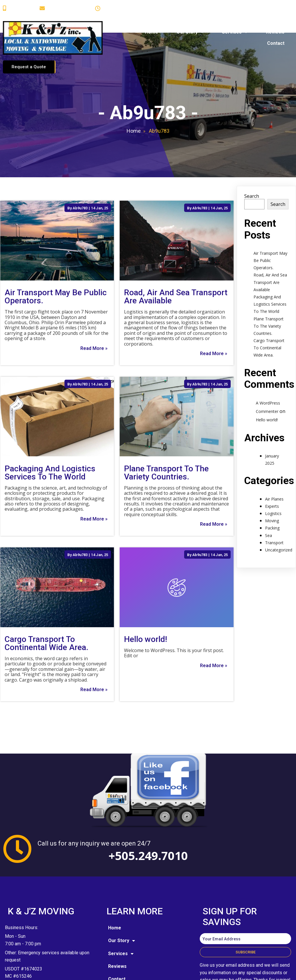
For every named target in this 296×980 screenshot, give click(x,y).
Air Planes (274, 469)
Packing (272, 498)
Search (252, 166)
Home (134, 101)
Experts (272, 476)
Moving (272, 491)
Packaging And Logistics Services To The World (270, 274)
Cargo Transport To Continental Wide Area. (269, 318)
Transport (274, 513)
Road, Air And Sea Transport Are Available (270, 252)
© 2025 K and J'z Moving (40, 971)
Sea (269, 506)
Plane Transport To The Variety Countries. (269, 296)
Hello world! (267, 390)
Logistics (273, 484)
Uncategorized (279, 520)
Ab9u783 (80, 178)
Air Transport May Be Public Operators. (270, 231)
